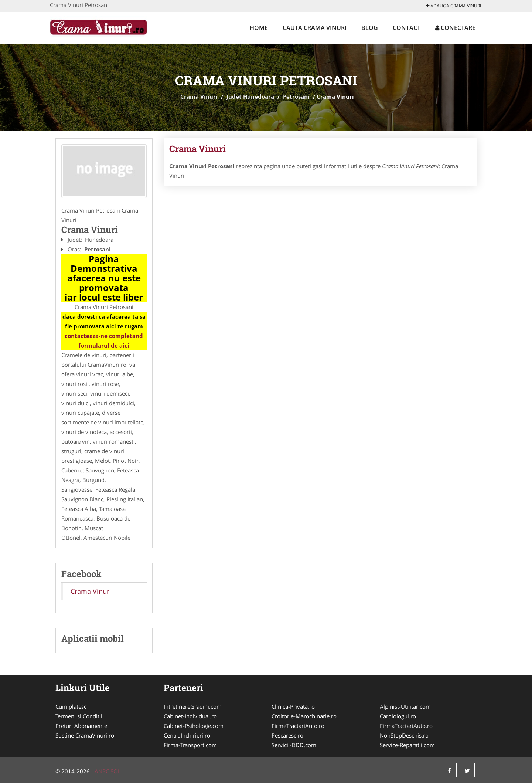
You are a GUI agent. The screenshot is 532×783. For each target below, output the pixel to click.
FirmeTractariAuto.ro (298, 726)
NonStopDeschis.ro (404, 735)
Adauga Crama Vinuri (453, 6)
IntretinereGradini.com (193, 706)
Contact (407, 28)
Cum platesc (71, 706)
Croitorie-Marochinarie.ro (304, 716)
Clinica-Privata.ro (293, 706)
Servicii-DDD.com (294, 745)
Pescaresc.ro (287, 735)
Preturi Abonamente (81, 726)
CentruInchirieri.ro (187, 735)
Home (259, 28)
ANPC (102, 771)
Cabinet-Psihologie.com (194, 726)
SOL (116, 771)
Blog (370, 28)
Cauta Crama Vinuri (315, 28)
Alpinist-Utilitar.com (405, 706)
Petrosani (296, 96)
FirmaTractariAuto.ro (406, 726)
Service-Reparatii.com (407, 745)
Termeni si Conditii (79, 716)
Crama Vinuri (199, 96)
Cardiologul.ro (398, 716)
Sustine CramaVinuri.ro (85, 735)
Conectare (455, 28)
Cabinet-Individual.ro (190, 716)
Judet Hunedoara (250, 96)
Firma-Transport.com (190, 745)
